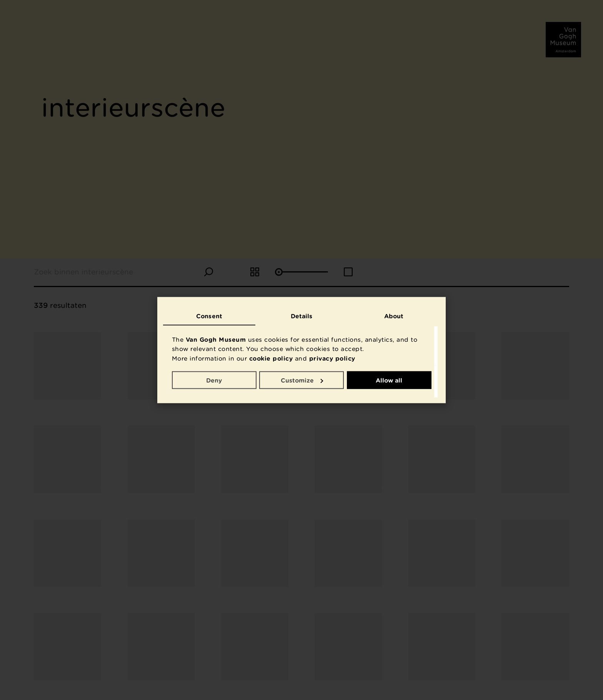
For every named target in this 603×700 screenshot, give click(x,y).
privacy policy (332, 358)
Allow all (389, 380)
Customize (302, 380)
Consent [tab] (209, 316)
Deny (214, 380)
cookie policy (271, 358)
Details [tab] (302, 316)
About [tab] (394, 316)
